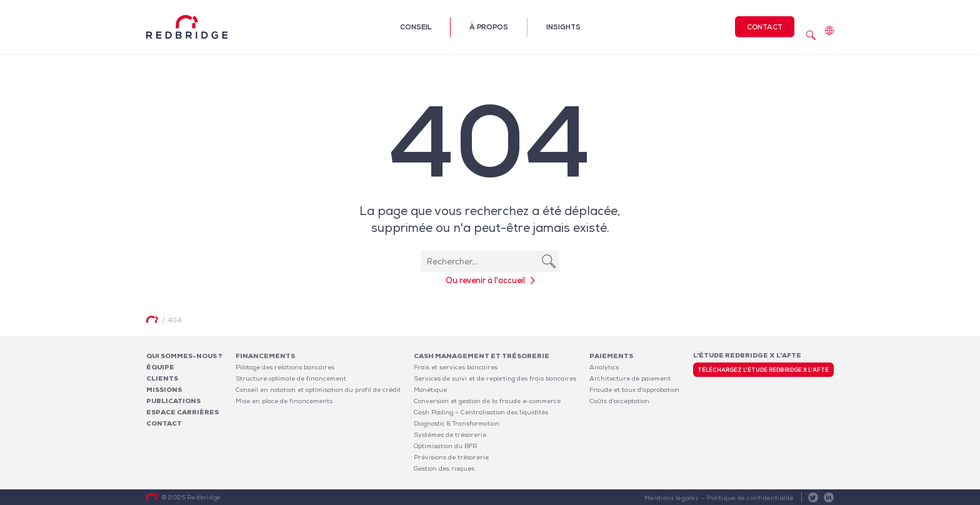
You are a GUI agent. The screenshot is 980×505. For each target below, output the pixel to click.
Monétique (430, 390)
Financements (265, 356)
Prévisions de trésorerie (451, 457)
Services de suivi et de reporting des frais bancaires (495, 378)
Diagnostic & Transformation (457, 423)
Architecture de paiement (630, 378)
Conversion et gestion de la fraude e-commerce (487, 401)
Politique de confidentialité (750, 498)
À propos (489, 27)
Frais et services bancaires (456, 367)
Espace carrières (182, 412)
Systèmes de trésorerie (450, 435)
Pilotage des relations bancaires (285, 367)
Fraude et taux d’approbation (634, 390)
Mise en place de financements (284, 401)
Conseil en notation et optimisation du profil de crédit (318, 390)
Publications (173, 401)
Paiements (611, 356)
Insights (563, 27)
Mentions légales (672, 498)
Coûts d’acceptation (619, 401)
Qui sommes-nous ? (184, 356)
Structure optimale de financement (291, 378)
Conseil (416, 27)
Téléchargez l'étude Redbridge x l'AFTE (763, 370)
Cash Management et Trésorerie (482, 356)
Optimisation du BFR (446, 446)
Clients (162, 378)
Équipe (160, 367)
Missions (164, 390)
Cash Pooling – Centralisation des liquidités (481, 412)
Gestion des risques (444, 468)
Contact (765, 27)
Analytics (604, 367)
